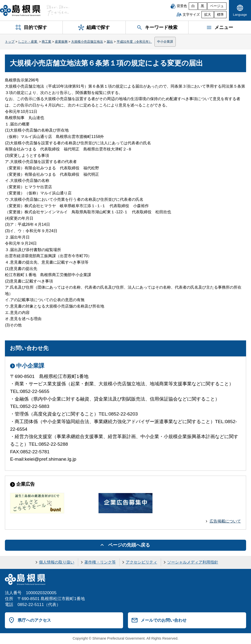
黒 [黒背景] (202, 6)
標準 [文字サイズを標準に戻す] (220, 15)
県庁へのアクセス (34, 620)
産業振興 (61, 42)
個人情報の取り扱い (57, 562)
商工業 (46, 42)
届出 (110, 42)
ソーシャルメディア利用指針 (193, 562)
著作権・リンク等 (100, 562)
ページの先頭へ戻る (129, 545)
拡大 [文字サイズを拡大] (208, 15)
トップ (10, 42)
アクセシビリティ (141, 562)
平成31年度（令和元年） (134, 42)
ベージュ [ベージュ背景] (217, 6)
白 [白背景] (193, 6)
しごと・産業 (28, 42)
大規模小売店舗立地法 (87, 42)
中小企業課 (165, 42)
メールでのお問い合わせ (164, 620)
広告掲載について (225, 521)
